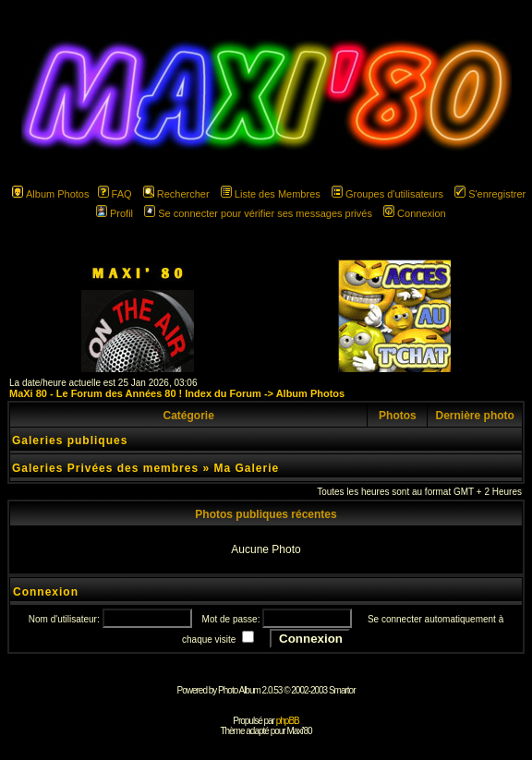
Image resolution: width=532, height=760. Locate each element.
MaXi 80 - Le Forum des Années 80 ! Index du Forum (135, 393)
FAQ (115, 194)
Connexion (415, 213)
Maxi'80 (299, 731)
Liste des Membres (271, 194)
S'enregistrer (490, 194)
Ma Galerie (246, 468)
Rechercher (176, 194)
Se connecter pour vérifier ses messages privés (258, 213)
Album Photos (50, 194)
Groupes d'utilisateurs (387, 194)
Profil (115, 213)
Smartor (342, 690)
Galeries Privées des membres (105, 468)
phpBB (288, 721)
